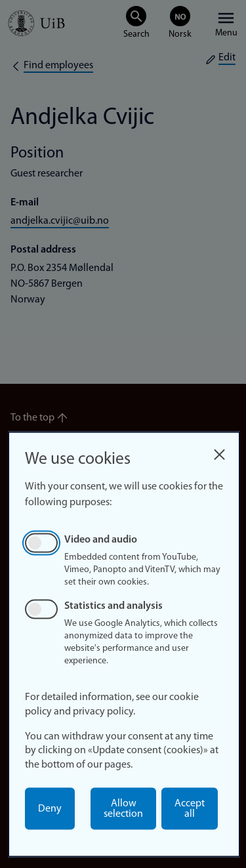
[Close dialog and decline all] (219, 451)
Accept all (190, 809)
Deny (50, 809)
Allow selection (123, 809)
